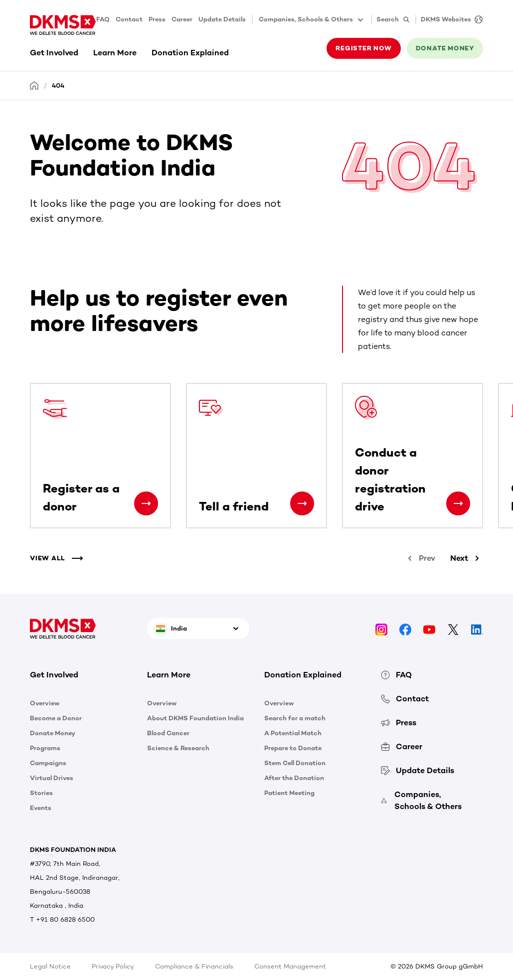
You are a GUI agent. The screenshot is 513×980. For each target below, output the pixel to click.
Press (157, 19)
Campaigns (48, 763)
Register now (363, 48)
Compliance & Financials (194, 966)
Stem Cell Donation (295, 763)
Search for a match (295, 718)
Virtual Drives (52, 778)
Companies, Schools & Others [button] (312, 20)
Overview (45, 703)
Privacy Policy (113, 966)
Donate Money (53, 733)
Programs (45, 748)
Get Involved (54, 53)
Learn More (115, 53)
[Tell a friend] (302, 503)
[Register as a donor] (146, 503)
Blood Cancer (168, 733)
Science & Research (178, 748)
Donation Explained (190, 53)
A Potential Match (293, 733)
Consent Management (290, 966)
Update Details (222, 19)
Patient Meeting (289, 793)
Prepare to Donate (293, 748)
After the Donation (294, 778)
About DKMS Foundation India (195, 718)
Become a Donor (56, 718)
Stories (41, 793)
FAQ (103, 19)
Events (41, 808)
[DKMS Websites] (449, 20)
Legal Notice (50, 966)
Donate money (445, 48)
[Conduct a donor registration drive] (458, 503)
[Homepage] (34, 85)
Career (182, 19)
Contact (129, 19)
